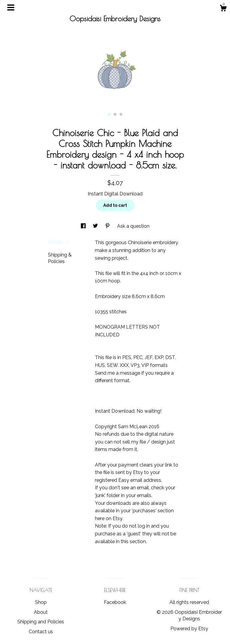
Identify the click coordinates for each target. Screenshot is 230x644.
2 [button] (115, 114)
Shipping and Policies (41, 622)
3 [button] (121, 114)
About (41, 612)
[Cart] (223, 9)
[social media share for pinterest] (108, 226)
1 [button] (109, 114)
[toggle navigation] (11, 7)
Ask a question (133, 226)
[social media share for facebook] (84, 226)
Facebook (115, 602)
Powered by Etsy (189, 629)
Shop (41, 602)
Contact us (41, 632)
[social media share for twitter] (96, 226)
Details (58, 242)
